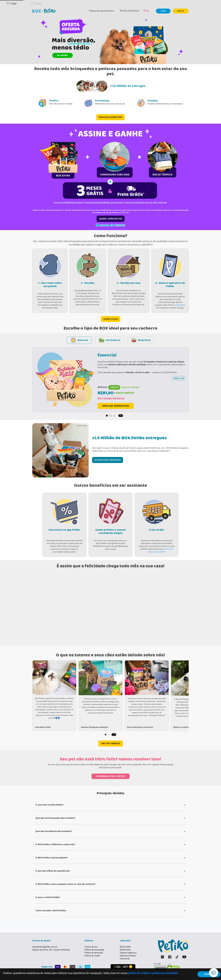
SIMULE (181, 11)
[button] (121, 416)
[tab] (111, 805)
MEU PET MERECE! (111, 743)
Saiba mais (179, 378)
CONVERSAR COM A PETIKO (111, 776)
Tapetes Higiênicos (128, 953)
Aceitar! (209, 974)
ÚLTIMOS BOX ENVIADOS (108, 460)
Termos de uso (91, 947)
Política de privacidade (94, 950)
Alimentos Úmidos (128, 956)
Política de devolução (94, 953)
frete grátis (180, 305)
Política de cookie (92, 956)
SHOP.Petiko (125, 950)
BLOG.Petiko (125, 947)
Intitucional (125, 959)
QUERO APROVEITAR (110, 219)
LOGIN (163, 11)
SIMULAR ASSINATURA (111, 117)
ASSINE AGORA (111, 319)
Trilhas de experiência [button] (101, 11)
